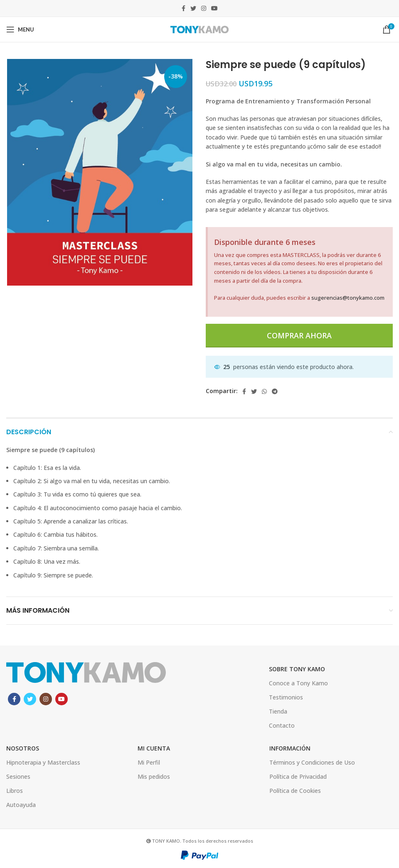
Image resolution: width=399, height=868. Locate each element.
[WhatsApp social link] (264, 391)
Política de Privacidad (298, 776)
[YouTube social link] (214, 8)
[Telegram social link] (275, 391)
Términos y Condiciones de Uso (312, 762)
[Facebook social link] (183, 8)
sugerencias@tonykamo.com (348, 298)
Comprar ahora (299, 335)
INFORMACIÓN (290, 748)
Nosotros (23, 748)
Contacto (282, 725)
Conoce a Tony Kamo (298, 683)
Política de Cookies (295, 791)
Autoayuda (21, 805)
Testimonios (286, 697)
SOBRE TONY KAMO (297, 669)
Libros (15, 791)
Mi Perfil (149, 762)
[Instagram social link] (204, 8)
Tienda (278, 711)
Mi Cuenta (154, 748)
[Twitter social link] (193, 8)
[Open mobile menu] (20, 29)
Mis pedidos (154, 776)
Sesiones (18, 776)
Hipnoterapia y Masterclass (43, 762)
